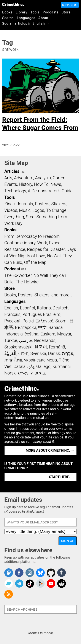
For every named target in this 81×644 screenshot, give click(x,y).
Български (26, 327)
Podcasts (51, 12)
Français (12, 314)
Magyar (64, 334)
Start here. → (62, 477)
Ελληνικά (44, 321)
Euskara (48, 334)
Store (66, 12)
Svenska (38, 353)
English (11, 308)
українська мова (41, 360)
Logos (38, 210)
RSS (23, 172)
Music (25, 210)
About (43, 18)
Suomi (61, 321)
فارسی (25, 340)
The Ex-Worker (18, 275)
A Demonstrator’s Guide (50, 191)
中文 (42, 327)
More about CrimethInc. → (50, 450)
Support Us (70, 5)
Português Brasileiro (41, 314)
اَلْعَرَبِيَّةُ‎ (10, 353)
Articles (12, 171)
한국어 (41, 347)
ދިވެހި (31, 366)
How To (41, 184)
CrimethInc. (13, 4)
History (25, 184)
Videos (11, 210)
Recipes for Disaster (46, 249)
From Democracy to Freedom (32, 236)
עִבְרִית (67, 353)
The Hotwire (27, 282)
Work (42, 243)
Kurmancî (62, 366)
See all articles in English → (26, 24)
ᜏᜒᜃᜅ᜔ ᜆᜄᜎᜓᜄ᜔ (32, 373)
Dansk (54, 353)
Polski (28, 321)
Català (19, 366)
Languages (26, 18)
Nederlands (44, 340)
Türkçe (11, 340)
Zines (10, 204)
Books (7, 12)
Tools (35, 12)
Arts (8, 178)
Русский (12, 321)
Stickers (59, 204)
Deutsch (60, 308)
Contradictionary (20, 243)
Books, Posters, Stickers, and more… (38, 295)
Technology (15, 191)
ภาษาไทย (13, 360)
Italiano (44, 308)
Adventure (24, 178)
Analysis (43, 178)
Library (22, 12)
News (56, 184)
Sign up (68, 541)
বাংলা (23, 353)
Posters (42, 204)
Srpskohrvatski (18, 347)
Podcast (12, 269)
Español (27, 308)
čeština (31, 334)
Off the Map (35, 262)
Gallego (43, 366)
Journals (25, 204)
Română (57, 347)
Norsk (10, 373)
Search (8, 18)
